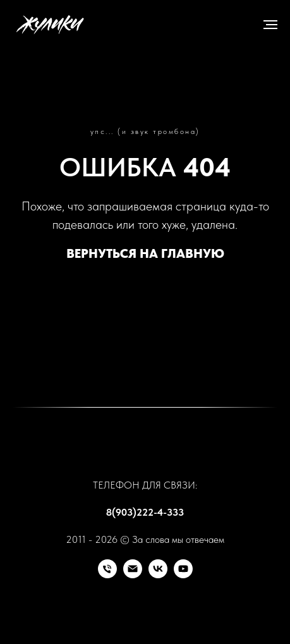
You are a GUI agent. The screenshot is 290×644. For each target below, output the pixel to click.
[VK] (158, 575)
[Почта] (133, 575)
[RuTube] (183, 575)
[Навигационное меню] (270, 25)
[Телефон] (107, 575)
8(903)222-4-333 (145, 512)
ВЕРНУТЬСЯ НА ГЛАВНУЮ (145, 253)
